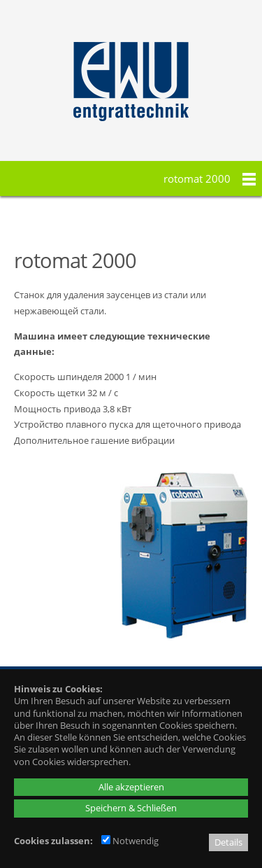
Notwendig (130, 841)
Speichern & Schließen (131, 808)
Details (228, 842)
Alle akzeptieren (131, 787)
